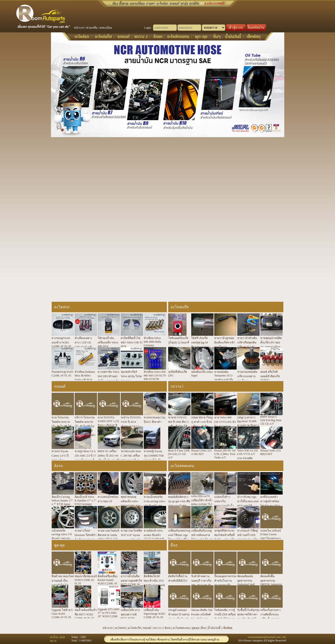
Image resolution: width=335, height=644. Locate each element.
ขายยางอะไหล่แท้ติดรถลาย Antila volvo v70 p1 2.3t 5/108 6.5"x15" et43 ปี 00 (108, 539)
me (284, 637)
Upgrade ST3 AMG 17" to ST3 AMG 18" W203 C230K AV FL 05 (109, 615)
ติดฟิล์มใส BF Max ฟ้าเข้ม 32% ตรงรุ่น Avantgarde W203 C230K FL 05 (154, 584)
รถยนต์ (60, 386)
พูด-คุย (59, 545)
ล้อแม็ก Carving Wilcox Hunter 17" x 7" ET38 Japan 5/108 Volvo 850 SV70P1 (62, 504)
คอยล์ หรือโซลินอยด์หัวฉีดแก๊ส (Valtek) (270, 376)
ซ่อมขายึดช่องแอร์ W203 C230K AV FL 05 (86, 580)
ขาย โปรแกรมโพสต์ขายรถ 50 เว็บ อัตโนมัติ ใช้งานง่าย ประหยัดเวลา (62, 426)
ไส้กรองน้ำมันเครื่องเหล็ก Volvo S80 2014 (108, 342)
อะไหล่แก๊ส (180, 307)
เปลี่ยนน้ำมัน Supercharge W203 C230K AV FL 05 (154, 614)
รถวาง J (177, 386)
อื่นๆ (174, 545)
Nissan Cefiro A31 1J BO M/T (202, 452)
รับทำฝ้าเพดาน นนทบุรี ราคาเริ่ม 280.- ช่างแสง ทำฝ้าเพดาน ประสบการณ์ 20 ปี (202, 585)
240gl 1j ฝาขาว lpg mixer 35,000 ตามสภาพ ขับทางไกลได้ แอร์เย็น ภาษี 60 (248, 426)
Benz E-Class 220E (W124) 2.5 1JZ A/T (179, 454)
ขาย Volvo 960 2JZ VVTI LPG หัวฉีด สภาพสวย (225, 422)
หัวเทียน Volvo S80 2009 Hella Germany (152, 342)
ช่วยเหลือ (92, 28)
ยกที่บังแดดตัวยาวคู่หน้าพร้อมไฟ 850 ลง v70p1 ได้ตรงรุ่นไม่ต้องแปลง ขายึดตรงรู (271, 506)
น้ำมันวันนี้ (214, 628)
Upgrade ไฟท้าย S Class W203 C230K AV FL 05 (62, 614)
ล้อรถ (59, 466)
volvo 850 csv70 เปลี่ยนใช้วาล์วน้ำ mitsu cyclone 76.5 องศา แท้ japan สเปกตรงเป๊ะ (202, 504)
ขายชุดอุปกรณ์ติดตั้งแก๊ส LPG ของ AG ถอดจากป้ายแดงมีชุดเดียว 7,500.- (271, 347)
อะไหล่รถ (62, 307)
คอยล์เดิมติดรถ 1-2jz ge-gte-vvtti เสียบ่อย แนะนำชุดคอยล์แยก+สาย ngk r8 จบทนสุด (179, 506)
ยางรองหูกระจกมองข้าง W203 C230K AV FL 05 (61, 342)
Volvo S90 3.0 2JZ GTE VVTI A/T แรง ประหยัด (248, 454)
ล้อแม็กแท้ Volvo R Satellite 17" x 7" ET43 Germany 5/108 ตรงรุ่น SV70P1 (85, 504)
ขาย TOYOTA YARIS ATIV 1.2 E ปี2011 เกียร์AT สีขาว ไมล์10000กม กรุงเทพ (108, 426)
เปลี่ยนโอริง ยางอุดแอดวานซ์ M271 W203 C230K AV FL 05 (131, 616)
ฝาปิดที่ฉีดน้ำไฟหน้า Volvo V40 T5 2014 (132, 342)
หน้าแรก (79, 28)
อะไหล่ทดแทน (182, 466)
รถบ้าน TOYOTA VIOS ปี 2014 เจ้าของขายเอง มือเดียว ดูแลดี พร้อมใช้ (131, 426)
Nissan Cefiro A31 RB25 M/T (271, 452)
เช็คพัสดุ (227, 628)
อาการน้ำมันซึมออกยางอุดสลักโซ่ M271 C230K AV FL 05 (131, 582)
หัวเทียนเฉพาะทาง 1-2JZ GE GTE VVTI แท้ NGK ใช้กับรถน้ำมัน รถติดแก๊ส (85, 347)
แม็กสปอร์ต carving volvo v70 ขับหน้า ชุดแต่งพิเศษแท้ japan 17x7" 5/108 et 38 (62, 539)
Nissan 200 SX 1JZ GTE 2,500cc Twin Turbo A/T (225, 454)
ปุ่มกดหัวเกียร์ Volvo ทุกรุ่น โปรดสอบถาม (131, 376)
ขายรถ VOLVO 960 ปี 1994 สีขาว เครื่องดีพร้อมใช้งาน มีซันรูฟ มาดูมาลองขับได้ (179, 426)
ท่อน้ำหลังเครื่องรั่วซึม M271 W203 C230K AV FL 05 (86, 614)
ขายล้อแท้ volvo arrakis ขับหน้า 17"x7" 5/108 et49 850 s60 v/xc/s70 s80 (154, 538)
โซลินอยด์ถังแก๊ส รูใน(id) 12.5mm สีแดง (179, 342)
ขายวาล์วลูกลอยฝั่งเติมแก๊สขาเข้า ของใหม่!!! (225, 342)
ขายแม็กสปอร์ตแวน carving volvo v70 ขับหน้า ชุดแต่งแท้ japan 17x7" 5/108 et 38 (154, 505)
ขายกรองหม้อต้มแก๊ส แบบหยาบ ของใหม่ (247, 376)
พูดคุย (196, 628)
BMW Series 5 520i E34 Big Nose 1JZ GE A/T (271, 420)
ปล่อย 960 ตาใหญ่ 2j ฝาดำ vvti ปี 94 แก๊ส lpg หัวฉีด (202, 422)
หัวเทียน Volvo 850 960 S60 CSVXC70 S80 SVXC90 (155, 375)
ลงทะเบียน (106, 28)
